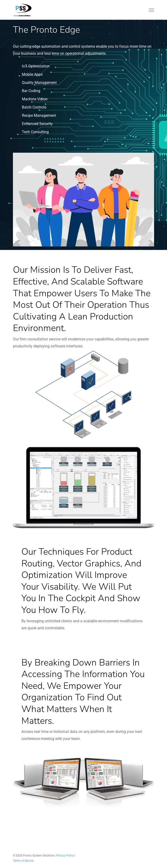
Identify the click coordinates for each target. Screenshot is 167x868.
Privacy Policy (65, 856)
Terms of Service (23, 861)
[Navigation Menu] (151, 10)
